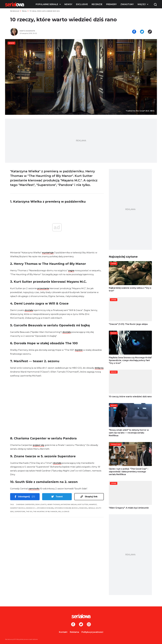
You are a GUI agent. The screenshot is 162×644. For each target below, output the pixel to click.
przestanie (43, 288)
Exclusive (82, 4)
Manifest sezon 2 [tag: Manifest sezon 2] (18, 508)
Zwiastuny (127, 4)
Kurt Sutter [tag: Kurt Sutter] (83, 504)
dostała (29, 310)
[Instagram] (89, 625)
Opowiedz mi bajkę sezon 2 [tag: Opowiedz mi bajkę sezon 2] (66, 508)
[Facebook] (73, 625)
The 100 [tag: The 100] (29, 511)
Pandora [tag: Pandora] (83, 508)
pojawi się (38, 445)
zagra (71, 270)
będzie (79, 350)
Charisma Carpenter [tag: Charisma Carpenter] (25, 504)
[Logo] (15, 4)
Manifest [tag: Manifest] (93, 504)
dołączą (99, 368)
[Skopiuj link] (150, 32)
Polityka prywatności (92, 632)
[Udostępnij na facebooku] (134, 32)
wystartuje (48, 253)
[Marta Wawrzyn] (49, 31)
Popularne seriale (47, 4)
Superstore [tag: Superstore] (20, 511)
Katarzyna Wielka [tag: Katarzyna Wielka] (69, 504)
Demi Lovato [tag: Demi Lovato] (41, 504)
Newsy (68, 4)
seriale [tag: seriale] (92, 508)
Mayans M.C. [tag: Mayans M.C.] (31, 508)
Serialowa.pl (15, 11)
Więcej (141, 4)
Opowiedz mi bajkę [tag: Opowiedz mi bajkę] (45, 508)
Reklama (74, 632)
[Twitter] (81, 625)
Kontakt (63, 632)
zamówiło (34, 489)
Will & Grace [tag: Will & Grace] (64, 511)
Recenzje (97, 4)
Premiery (111, 4)
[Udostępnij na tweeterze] (142, 32)
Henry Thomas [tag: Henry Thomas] (54, 504)
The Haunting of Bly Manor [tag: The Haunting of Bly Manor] (45, 511)
